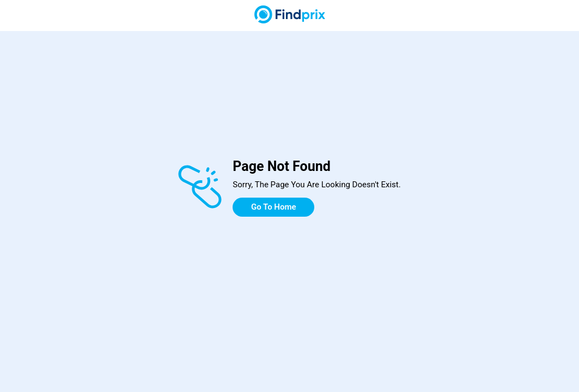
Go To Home (274, 207)
